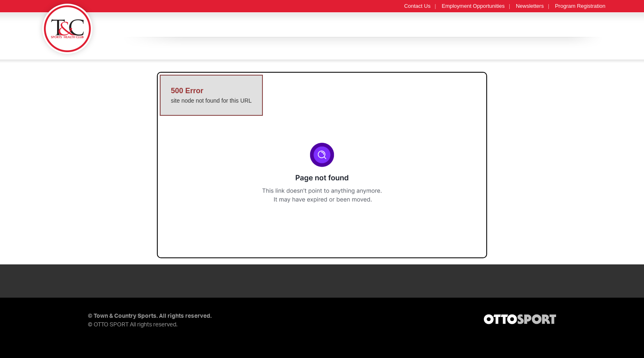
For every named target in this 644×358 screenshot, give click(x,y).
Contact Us (417, 6)
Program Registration (580, 6)
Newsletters (530, 6)
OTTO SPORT (111, 325)
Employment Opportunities (473, 6)
